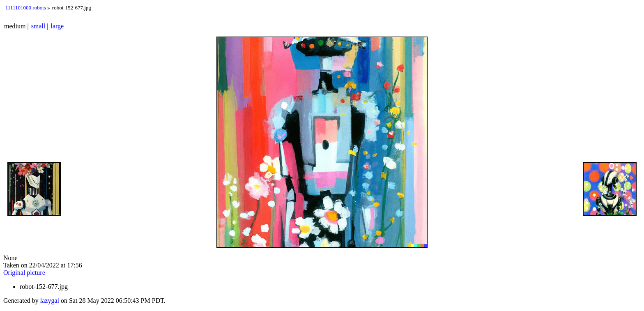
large (57, 26)
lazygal (50, 301)
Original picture (24, 273)
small (38, 26)
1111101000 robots (26, 8)
